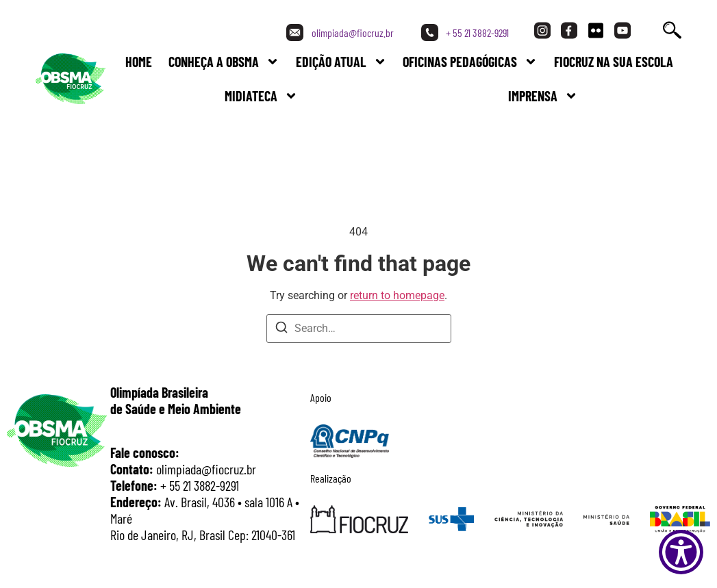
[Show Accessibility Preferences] (681, 552)
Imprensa (543, 96)
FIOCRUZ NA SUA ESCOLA (614, 62)
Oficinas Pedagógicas (470, 62)
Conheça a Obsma (224, 62)
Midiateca (261, 96)
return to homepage (397, 295)
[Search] (281, 330)
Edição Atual (341, 62)
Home (139, 62)
